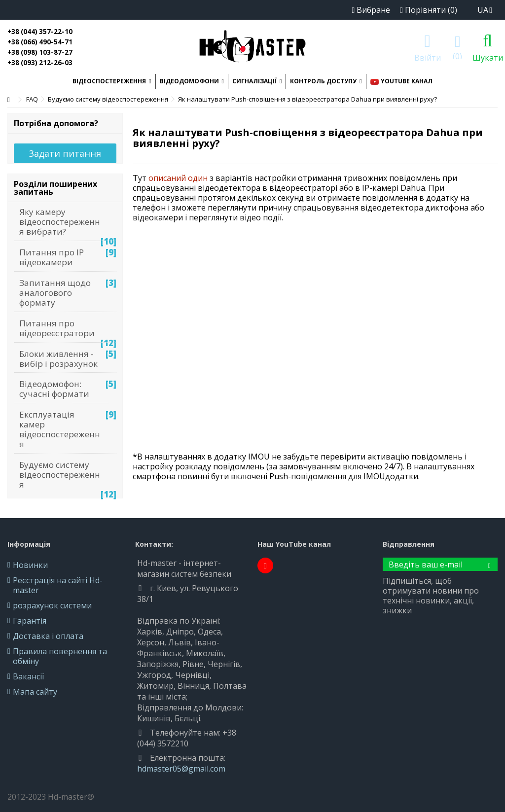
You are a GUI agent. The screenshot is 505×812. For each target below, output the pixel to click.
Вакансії (28, 676)
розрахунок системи (52, 605)
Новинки (30, 565)
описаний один (178, 178)
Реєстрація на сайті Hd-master (58, 585)
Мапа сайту (35, 692)
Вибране (371, 10)
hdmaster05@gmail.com (181, 769)
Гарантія (30, 621)
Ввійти (428, 56)
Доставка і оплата (48, 636)
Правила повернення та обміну (60, 656)
